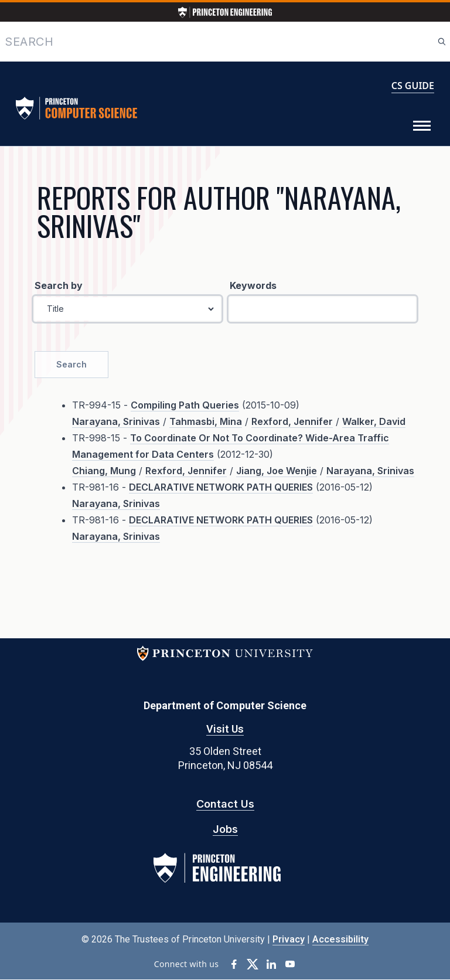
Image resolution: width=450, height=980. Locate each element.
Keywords (253, 285)
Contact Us (225, 804)
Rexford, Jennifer (292, 421)
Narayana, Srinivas (116, 421)
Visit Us (225, 729)
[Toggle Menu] (422, 126)
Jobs (225, 829)
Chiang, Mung (104, 471)
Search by (59, 285)
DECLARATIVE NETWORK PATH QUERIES (221, 487)
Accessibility (340, 939)
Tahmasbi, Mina (206, 421)
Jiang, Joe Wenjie (277, 471)
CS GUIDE (413, 86)
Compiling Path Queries (185, 405)
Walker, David (374, 421)
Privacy (289, 939)
